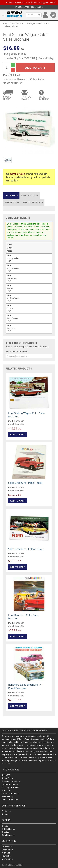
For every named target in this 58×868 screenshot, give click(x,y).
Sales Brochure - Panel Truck (25, 483)
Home (6, 24)
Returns (5, 814)
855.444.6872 (22, 7)
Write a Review (37, 79)
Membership (7, 859)
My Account (7, 847)
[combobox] (29, 356)
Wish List (6, 853)
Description (11, 196)
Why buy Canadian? (10, 787)
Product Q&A (12, 202)
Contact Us (37, 7)
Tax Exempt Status (10, 784)
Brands (5, 826)
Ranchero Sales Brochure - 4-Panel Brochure (25, 686)
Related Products (33, 202)
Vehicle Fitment (30, 196)
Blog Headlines (8, 835)
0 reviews (22, 79)
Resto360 (6, 775)
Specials (5, 832)
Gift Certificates (8, 829)
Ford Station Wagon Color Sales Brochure (27, 415)
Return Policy (7, 778)
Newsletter (6, 856)
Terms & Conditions (10, 800)
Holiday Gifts (18, 24)
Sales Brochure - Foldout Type (26, 549)
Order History (7, 850)
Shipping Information (11, 781)
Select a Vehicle (18, 174)
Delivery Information (10, 794)
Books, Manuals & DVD (37, 24)
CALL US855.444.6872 (44, 98)
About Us (6, 791)
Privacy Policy (8, 797)
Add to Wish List (13, 83)
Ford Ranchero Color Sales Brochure (24, 617)
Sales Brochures (11, 26)
